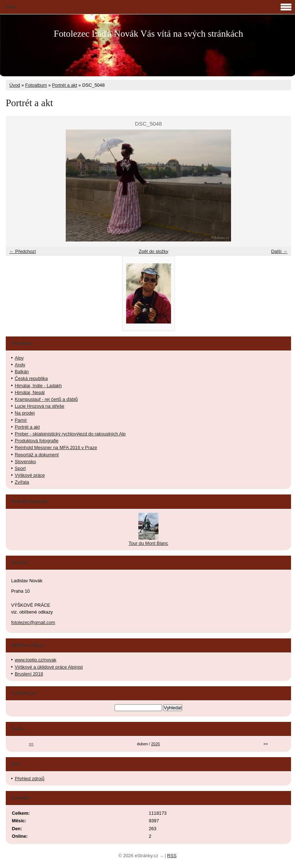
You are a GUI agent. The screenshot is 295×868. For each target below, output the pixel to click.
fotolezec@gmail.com (33, 622)
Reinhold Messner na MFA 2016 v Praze (56, 447)
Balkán (22, 372)
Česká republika (31, 378)
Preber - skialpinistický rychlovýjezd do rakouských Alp (70, 434)
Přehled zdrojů (30, 779)
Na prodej (25, 413)
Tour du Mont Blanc (148, 543)
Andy (20, 365)
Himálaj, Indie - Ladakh (38, 386)
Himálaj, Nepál (30, 392)
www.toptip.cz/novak (36, 660)
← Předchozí (23, 251)
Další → (279, 251)
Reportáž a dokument (37, 455)
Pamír (21, 420)
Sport (20, 468)
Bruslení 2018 (29, 674)
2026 (156, 744)
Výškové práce (30, 475)
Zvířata (22, 482)
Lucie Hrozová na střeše (40, 406)
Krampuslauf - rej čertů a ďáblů (46, 399)
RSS (172, 856)
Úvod (15, 85)
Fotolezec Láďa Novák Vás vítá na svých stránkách (148, 34)
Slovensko (25, 462)
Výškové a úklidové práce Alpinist (49, 667)
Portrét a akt (65, 85)
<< (31, 744)
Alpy (19, 358)
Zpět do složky (154, 251)
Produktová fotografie (37, 441)
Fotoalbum (36, 85)
